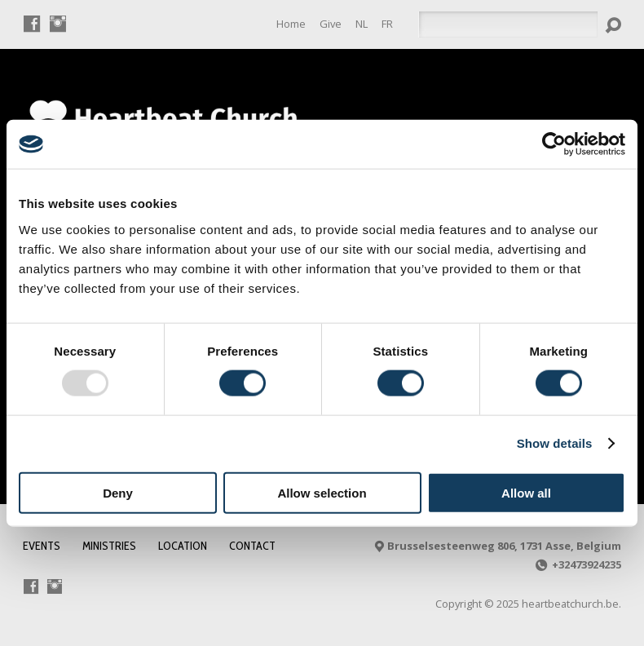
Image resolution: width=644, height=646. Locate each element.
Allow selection (322, 492)
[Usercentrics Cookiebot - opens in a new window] (554, 144)
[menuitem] (362, 24)
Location (183, 546)
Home (291, 24)
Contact (252, 546)
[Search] (508, 24)
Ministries (109, 546)
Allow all (526, 492)
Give (331, 24)
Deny (118, 492)
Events (42, 546)
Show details (555, 443)
